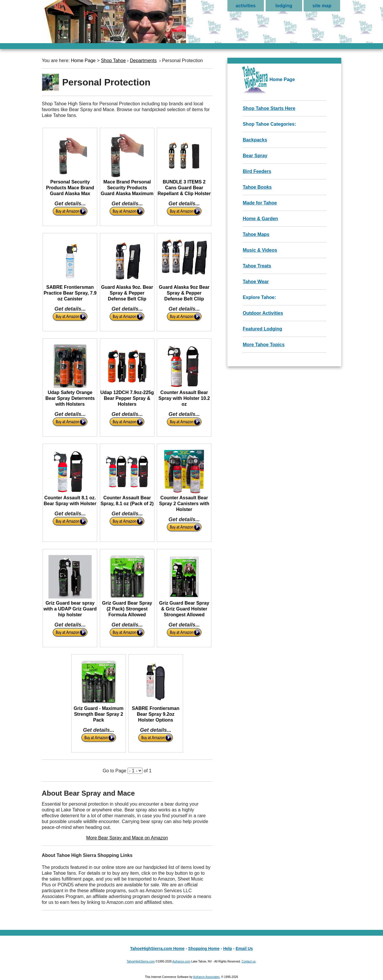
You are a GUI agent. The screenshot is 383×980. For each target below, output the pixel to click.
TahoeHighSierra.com (141, 961)
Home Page (83, 61)
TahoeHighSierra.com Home (157, 949)
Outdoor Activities (263, 313)
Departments (143, 61)
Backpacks (255, 140)
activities (246, 6)
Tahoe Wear (256, 282)
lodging (284, 6)
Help (227, 949)
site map (322, 6)
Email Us (244, 949)
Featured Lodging (262, 329)
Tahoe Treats (257, 266)
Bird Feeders (257, 171)
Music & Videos (260, 250)
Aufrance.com (181, 961)
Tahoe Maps (256, 234)
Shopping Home (204, 949)
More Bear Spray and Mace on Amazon (127, 838)
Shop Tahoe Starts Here (269, 108)
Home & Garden (260, 219)
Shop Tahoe (113, 61)
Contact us (248, 961)
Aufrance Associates (206, 977)
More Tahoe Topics (263, 345)
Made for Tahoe (260, 203)
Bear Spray (255, 156)
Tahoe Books (257, 187)
